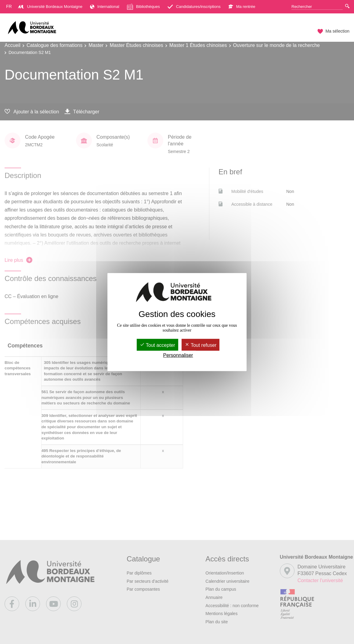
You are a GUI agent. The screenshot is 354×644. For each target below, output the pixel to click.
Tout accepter (157, 345)
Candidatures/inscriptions (194, 7)
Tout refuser (201, 345)
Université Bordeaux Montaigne (50, 7)
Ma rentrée (242, 7)
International (105, 7)
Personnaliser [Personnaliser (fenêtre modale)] (178, 355)
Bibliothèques (143, 7)
